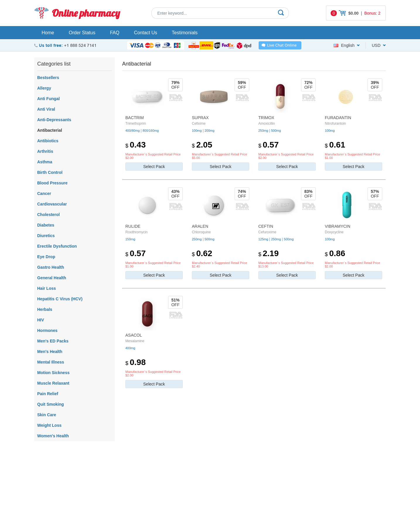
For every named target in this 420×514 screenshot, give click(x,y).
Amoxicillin (267, 124)
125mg (263, 239)
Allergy (44, 88)
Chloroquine (201, 232)
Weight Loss (49, 425)
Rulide (133, 226)
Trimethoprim (136, 124)
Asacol (134, 335)
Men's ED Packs (53, 341)
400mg (130, 348)
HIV (41, 320)
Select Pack (154, 167)
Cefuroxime (267, 232)
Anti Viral (46, 109)
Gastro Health (51, 267)
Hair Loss (47, 288)
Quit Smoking (51, 404)
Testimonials (185, 33)
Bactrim (135, 118)
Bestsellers (48, 78)
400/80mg (133, 131)
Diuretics (46, 236)
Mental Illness (51, 362)
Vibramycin (338, 226)
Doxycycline (334, 232)
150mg (130, 239)
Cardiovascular (52, 204)
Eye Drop (46, 257)
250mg (263, 131)
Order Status (82, 33)
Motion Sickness (53, 373)
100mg (197, 131)
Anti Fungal (48, 99)
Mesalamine (135, 341)
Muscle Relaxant (53, 383)
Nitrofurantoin (335, 124)
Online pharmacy (86, 13)
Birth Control (50, 172)
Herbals (45, 309)
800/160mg (151, 131)
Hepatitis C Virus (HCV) (60, 299)
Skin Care (47, 415)
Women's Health (53, 436)
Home (48, 33)
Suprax (200, 118)
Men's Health (50, 352)
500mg (276, 131)
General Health (52, 278)
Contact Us (145, 33)
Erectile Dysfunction (57, 246)
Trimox (266, 118)
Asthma (45, 162)
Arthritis (45, 151)
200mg (209, 131)
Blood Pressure (52, 183)
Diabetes (46, 225)
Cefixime (199, 124)
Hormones (47, 330)
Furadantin (338, 118)
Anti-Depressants (54, 120)
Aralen (200, 226)
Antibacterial (50, 130)
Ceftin (266, 226)
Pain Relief (48, 394)
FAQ (115, 33)
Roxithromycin (136, 232)
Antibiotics (48, 141)
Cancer (44, 193)
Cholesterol (48, 215)
